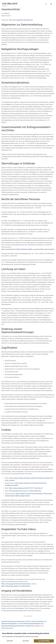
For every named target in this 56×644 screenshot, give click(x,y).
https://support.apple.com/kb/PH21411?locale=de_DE (26, 488)
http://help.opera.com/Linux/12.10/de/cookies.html (25, 491)
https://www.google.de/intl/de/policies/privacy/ (16, 584)
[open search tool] (46, 4)
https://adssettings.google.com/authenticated (16, 586)
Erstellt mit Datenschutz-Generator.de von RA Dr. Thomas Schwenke (22, 621)
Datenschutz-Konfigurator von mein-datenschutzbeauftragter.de (21, 624)
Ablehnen (26, 641)
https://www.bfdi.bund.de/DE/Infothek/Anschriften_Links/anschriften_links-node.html (28, 249)
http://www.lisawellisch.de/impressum (21, 20)
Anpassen (10, 641)
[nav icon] (51, 4)
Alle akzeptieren (44, 641)
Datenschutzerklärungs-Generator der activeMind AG (18, 626)
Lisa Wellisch (10, 4)
